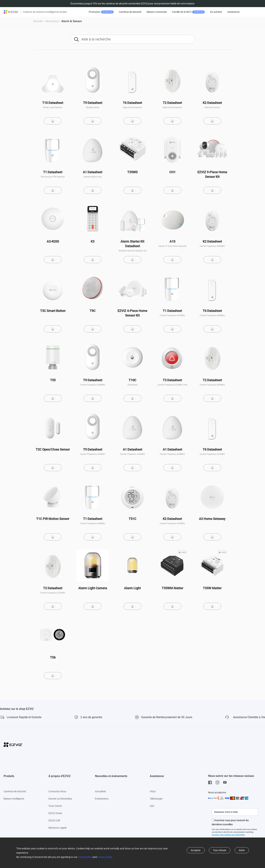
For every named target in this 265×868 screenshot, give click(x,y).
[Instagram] (218, 783)
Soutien (38, 21)
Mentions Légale (58, 828)
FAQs (153, 791)
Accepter (196, 850)
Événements (102, 799)
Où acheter (216, 12)
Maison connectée (157, 12)
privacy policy (105, 857)
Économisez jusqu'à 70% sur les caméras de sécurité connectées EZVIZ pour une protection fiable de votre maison (132, 4)
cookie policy (85, 857)
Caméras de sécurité (130, 12)
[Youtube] (226, 783)
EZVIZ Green (55, 813)
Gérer (242, 850)
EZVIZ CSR (54, 820)
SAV (152, 806)
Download (52, 21)
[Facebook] (211, 783)
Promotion (101, 12)
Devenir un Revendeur (60, 799)
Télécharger (156, 799)
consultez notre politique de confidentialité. (228, 835)
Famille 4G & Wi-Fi (188, 12)
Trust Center (55, 806)
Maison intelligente (14, 799)
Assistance (233, 12)
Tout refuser (220, 850)
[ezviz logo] (11, 12)
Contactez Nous (57, 791)
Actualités (100, 791)
